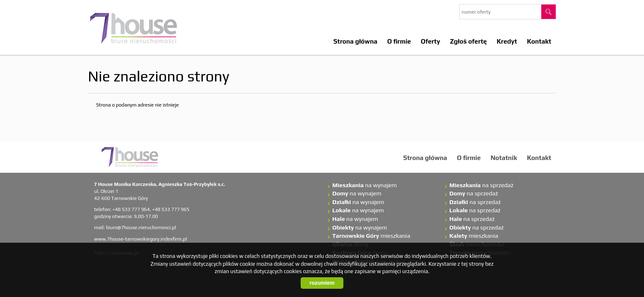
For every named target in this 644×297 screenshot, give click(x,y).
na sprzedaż (481, 185)
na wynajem (365, 185)
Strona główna (355, 41)
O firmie (399, 41)
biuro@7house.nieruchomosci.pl (141, 227)
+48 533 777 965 (171, 209)
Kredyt (507, 41)
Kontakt (539, 41)
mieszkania (371, 236)
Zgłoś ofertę (469, 41)
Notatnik (504, 158)
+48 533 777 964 (131, 209)
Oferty (431, 41)
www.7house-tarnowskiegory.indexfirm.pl (140, 239)
